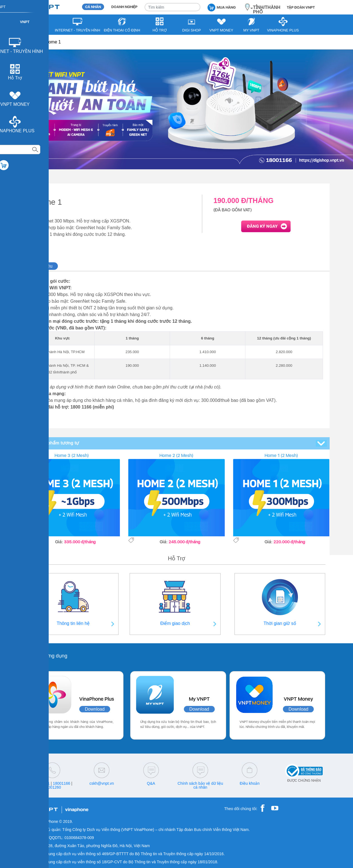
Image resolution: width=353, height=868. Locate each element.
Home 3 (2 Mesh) (72, 455)
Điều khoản (250, 783)
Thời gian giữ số (280, 623)
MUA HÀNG (222, 7)
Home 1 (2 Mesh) (281, 455)
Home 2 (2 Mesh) (176, 455)
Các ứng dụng (51, 656)
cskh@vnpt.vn (102, 783)
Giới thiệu (43, 266)
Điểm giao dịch (175, 623)
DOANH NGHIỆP (124, 7)
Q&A (151, 783)
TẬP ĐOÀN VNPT (301, 7)
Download (95, 709)
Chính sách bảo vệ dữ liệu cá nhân (200, 785)
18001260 (52, 787)
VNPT (34, 42)
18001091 (41, 783)
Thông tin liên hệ (73, 623)
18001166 (61, 783)
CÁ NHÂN (93, 7)
